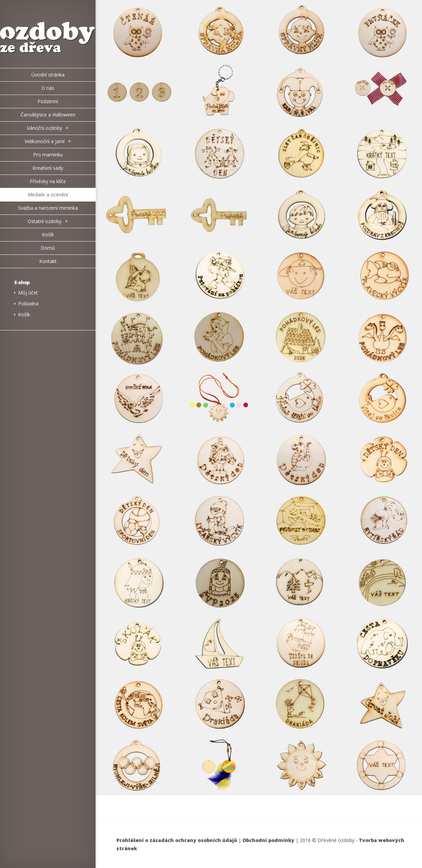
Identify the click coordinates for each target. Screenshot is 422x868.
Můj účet (28, 293)
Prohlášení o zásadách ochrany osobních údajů (177, 840)
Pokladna (28, 304)
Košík (24, 314)
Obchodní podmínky (268, 840)
